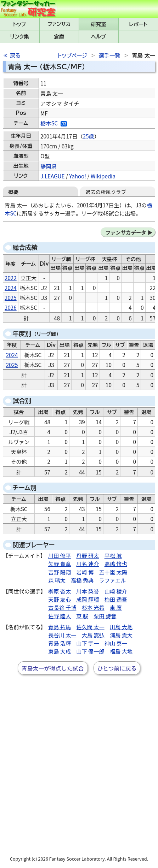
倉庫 (59, 37)
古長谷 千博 (62, 607)
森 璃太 (57, 580)
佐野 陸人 (60, 616)
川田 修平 (60, 555)
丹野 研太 (88, 555)
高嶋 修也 (116, 563)
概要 (13, 192)
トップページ (72, 56)
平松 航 (113, 555)
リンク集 (20, 37)
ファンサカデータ (126, 232)
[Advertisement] (79, 770)
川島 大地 (121, 627)
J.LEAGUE (52, 176)
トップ (19, 24)
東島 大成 (60, 651)
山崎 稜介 (116, 591)
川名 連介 (88, 563)
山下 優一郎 (90, 651)
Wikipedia (103, 176)
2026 (11, 307)
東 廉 (116, 607)
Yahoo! (78, 176)
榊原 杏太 (60, 591)
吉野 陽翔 (60, 572)
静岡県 (49, 166)
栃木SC (49, 123)
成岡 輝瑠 (88, 599)
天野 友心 (60, 599)
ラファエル (113, 580)
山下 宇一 (88, 643)
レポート (138, 24)
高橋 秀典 (82, 580)
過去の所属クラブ (106, 192)
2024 (11, 288)
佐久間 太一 (90, 627)
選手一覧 (110, 56)
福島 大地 (121, 651)
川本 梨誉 (88, 591)
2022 (11, 278)
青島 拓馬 (60, 627)
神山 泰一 (116, 643)
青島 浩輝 (60, 643)
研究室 (99, 24)
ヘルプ (98, 37)
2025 (11, 297)
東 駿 (82, 616)
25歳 (89, 136)
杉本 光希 (93, 607)
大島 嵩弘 (93, 635)
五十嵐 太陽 (113, 572)
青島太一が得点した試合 (53, 668)
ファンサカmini (59, 24)
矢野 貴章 (60, 563)
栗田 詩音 (105, 616)
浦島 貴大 (121, 635)
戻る (15, 56)
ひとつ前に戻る (117, 668)
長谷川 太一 (62, 635)
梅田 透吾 (116, 599)
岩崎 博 (85, 572)
